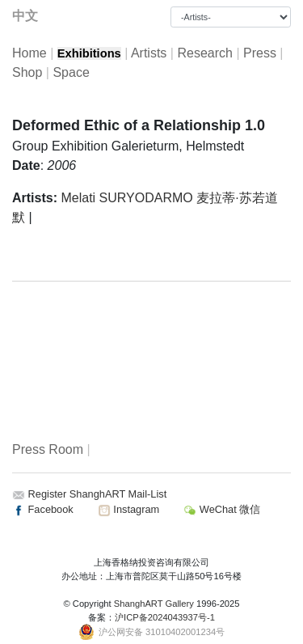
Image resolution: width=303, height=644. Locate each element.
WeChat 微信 (222, 509)
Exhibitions (89, 53)
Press (260, 53)
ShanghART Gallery (154, 604)
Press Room (48, 449)
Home (29, 53)
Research (204, 53)
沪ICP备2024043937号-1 (165, 617)
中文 (25, 16)
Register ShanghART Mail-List (98, 494)
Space (71, 72)
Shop (27, 72)
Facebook (43, 509)
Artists (149, 53)
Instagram (128, 509)
